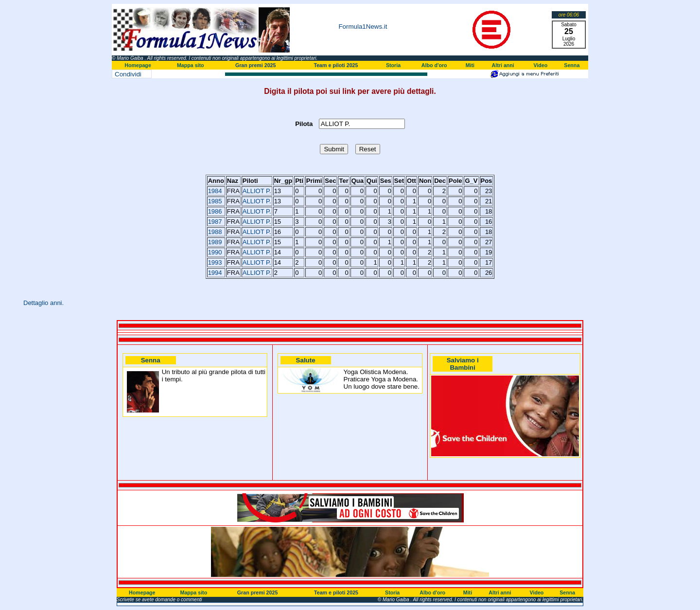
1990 (215, 252)
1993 (215, 262)
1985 (215, 201)
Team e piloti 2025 (336, 65)
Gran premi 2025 (256, 65)
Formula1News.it (363, 27)
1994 (215, 273)
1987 (215, 222)
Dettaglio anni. (44, 303)
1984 (215, 191)
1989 (215, 242)
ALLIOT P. (257, 191)
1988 (215, 232)
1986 (215, 211)
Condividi (128, 74)
